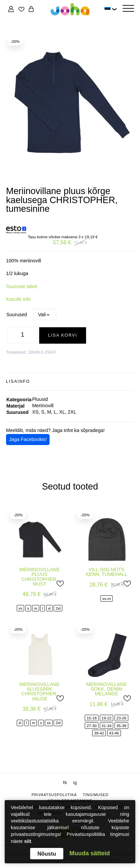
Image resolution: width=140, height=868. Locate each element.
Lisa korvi (63, 335)
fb (65, 783)
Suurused (17, 315)
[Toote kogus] (22, 335)
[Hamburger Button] (128, 9)
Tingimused (96, 795)
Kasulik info (18, 299)
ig (75, 783)
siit (28, 841)
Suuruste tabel (22, 286)
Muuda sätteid (90, 854)
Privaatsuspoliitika (54, 795)
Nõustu (47, 854)
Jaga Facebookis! (28, 439)
